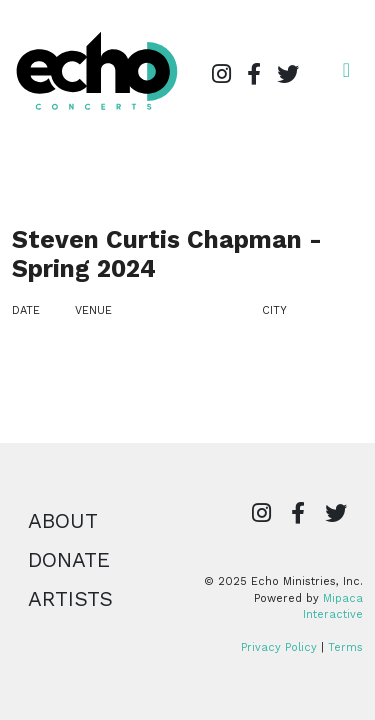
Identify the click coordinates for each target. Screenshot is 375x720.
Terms (345, 647)
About (63, 521)
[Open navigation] (346, 70)
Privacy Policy (279, 647)
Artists (70, 599)
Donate (69, 560)
